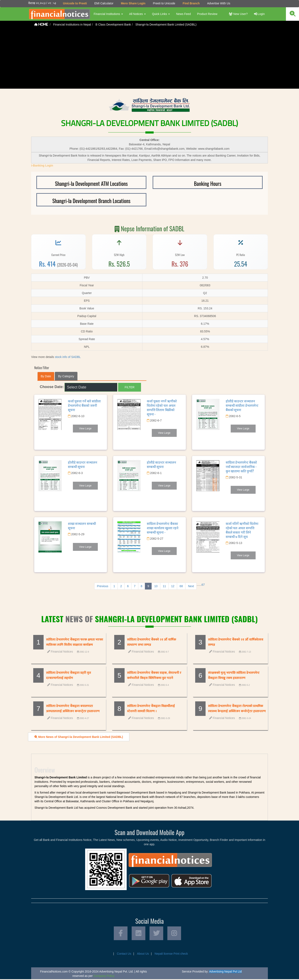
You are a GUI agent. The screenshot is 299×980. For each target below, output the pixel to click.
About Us (143, 954)
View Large (85, 429)
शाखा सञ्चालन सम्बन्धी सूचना (82, 526)
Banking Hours (208, 183)
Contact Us (124, 954)
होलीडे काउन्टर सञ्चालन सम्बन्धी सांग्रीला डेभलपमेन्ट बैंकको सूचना (242, 405)
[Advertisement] (149, 60)
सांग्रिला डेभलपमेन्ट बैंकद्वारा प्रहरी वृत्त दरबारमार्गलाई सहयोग (69, 675)
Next (191, 586)
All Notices (137, 14)
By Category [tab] (66, 376)
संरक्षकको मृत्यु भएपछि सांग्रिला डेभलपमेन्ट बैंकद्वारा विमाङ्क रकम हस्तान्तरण (234, 675)
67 (203, 585)
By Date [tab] (46, 376)
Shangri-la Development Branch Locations (91, 201)
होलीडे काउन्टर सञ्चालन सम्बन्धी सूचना (83, 464)
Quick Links (161, 14)
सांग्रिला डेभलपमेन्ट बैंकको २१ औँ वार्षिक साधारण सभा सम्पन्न (152, 642)
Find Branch (191, 3)
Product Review (207, 14)
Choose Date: (52, 387)
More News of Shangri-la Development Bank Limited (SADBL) (79, 737)
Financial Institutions (108, 14)
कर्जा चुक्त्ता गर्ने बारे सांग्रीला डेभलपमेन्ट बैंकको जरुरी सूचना (84, 405)
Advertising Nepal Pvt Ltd (225, 972)
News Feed (183, 14)
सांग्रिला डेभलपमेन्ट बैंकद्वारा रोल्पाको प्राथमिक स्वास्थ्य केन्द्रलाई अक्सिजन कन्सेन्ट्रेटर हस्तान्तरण (237, 709)
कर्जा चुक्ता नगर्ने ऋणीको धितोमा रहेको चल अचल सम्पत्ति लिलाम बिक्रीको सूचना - (162, 407)
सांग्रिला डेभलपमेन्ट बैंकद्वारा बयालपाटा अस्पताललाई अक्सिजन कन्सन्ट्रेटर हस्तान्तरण (73, 709)
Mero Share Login (133, 3)
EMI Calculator (104, 3)
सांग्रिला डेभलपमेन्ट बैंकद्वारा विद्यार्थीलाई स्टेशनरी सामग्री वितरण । (151, 709)
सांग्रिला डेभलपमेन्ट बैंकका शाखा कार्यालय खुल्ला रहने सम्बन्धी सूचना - (163, 528)
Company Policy (104, 977)
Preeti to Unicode (164, 3)
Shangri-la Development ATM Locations (91, 183)
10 (156, 586)
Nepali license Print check (171, 954)
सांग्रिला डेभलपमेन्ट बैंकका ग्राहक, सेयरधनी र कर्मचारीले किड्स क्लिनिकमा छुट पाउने (154, 675)
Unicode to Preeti (75, 3)
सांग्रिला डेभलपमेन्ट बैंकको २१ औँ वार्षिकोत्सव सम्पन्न (236, 642)
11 (164, 586)
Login (259, 14)
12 (173, 586)
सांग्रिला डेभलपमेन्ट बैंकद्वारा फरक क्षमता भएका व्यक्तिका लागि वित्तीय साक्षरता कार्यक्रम (75, 642)
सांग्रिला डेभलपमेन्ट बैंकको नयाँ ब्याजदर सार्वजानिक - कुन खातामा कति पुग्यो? (241, 467)
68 (181, 586)
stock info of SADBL (68, 357)
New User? (238, 14)
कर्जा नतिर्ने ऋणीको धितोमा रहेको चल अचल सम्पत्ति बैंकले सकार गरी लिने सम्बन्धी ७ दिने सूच (242, 530)
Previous (103, 586)
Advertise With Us (218, 3)
